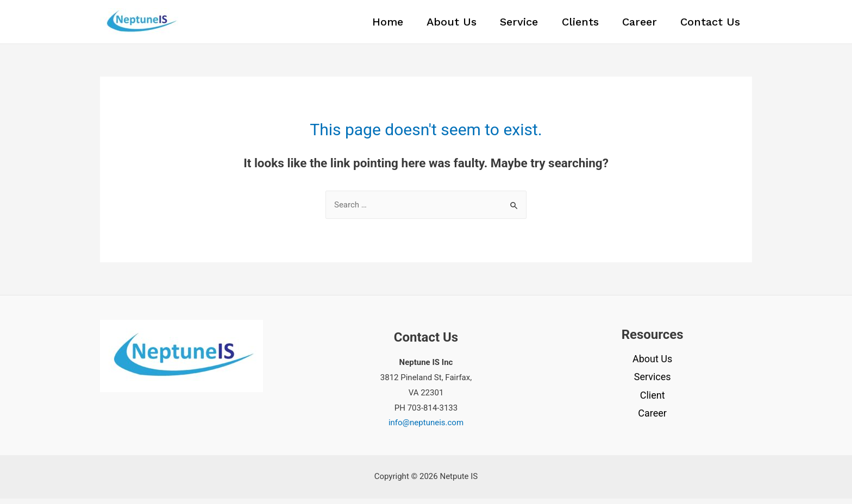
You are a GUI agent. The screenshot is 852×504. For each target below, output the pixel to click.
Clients (571, 24)
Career (634, 24)
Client (653, 401)
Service (506, 24)
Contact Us (709, 24)
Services (653, 382)
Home (368, 24)
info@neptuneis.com (426, 428)
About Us (435, 24)
